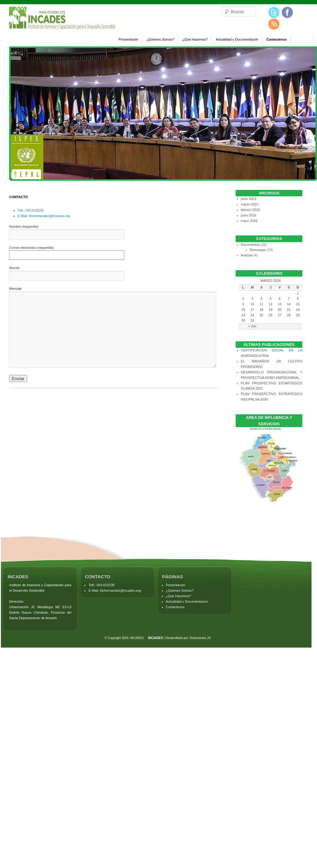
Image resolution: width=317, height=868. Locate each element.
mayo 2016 (249, 221)
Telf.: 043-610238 (31, 210)
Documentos (250, 245)
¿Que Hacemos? (195, 39)
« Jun (252, 326)
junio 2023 (249, 199)
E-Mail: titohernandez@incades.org (44, 216)
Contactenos (277, 39)
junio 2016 (249, 215)
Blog (274, 24)
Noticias (247, 255)
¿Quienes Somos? (160, 39)
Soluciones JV (200, 638)
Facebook (287, 13)
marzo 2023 (250, 204)
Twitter (274, 13)
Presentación (129, 39)
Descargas (258, 250)
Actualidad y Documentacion (237, 39)
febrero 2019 (250, 210)
